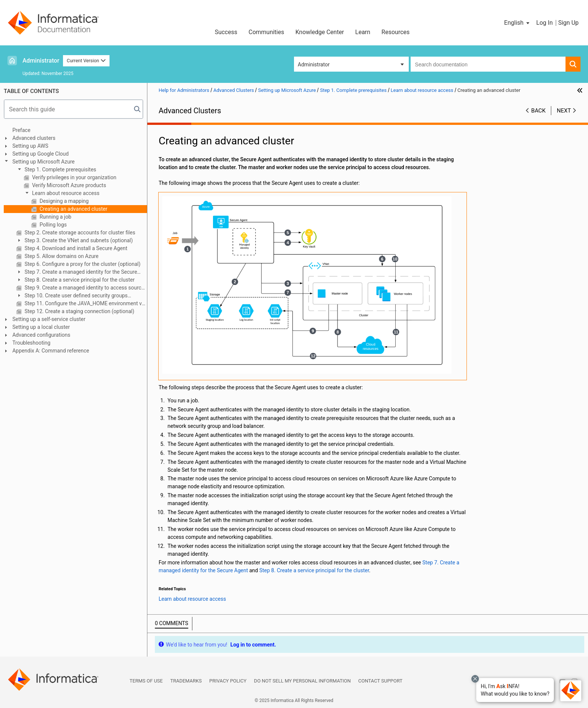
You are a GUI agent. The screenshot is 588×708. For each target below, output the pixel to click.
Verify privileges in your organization (73, 177)
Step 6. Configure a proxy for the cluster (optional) (82, 264)
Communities (266, 32)
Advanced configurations (41, 335)
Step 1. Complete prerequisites (60, 169)
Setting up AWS (30, 146)
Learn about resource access (65, 193)
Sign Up (568, 23)
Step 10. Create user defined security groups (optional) (72, 296)
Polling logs (52, 225)
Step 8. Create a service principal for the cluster (79, 280)
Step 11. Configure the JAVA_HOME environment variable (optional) (85, 303)
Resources (395, 32)
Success (226, 32)
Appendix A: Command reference (51, 351)
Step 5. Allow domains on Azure (61, 256)
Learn (363, 32)
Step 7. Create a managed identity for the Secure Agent (77, 272)
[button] (515, 690)
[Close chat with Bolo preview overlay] (475, 679)
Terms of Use (146, 681)
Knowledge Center (320, 32)
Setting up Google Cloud (40, 154)
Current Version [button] (86, 61)
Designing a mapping (63, 201)
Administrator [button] (314, 64)
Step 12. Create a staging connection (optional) (79, 311)
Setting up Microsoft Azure (43, 162)
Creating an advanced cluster (73, 209)
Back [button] (538, 111)
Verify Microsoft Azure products (68, 185)
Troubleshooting (31, 343)
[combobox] (488, 64)
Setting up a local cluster (41, 327)
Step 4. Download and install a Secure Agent (75, 248)
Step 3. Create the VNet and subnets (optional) (78, 240)
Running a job (55, 217)
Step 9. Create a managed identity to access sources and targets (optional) (85, 288)
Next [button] (564, 111)
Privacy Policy (228, 681)
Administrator (41, 61)
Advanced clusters (34, 138)
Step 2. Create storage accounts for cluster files (79, 232)
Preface (21, 130)
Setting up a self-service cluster (49, 319)
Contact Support (380, 681)
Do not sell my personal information (302, 681)
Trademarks (186, 681)
